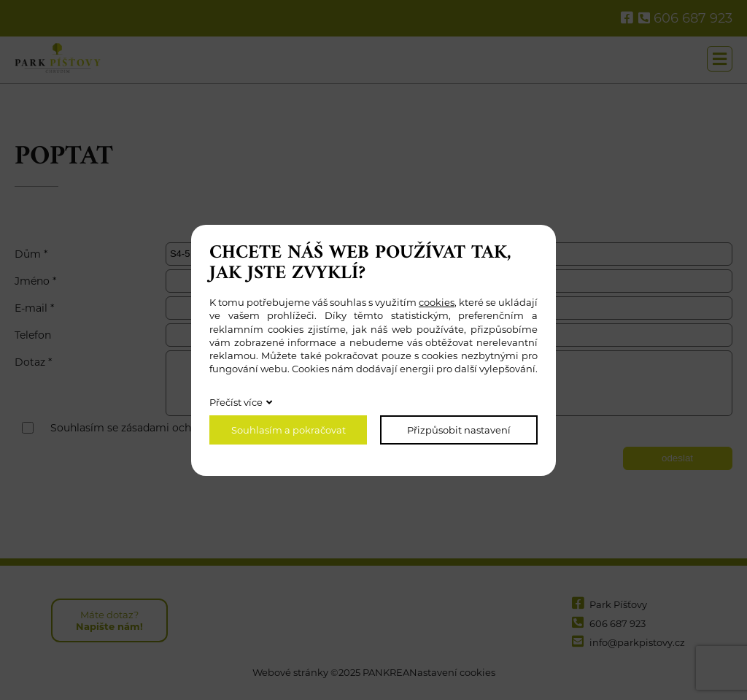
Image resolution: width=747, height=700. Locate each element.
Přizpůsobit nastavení (459, 430)
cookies (437, 302)
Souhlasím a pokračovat (289, 430)
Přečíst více (236, 402)
